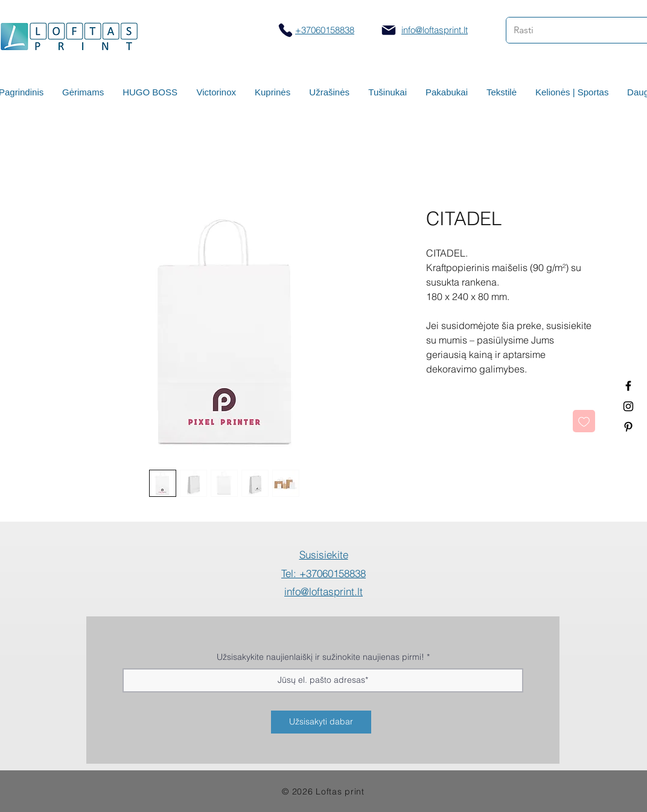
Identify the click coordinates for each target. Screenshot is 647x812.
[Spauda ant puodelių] (628, 406)
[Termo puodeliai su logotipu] (628, 386)
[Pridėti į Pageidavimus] (584, 421)
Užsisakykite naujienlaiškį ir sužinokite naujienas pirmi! (320, 657)
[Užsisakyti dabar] (321, 722)
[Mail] (389, 30)
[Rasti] (568, 30)
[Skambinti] (285, 30)
